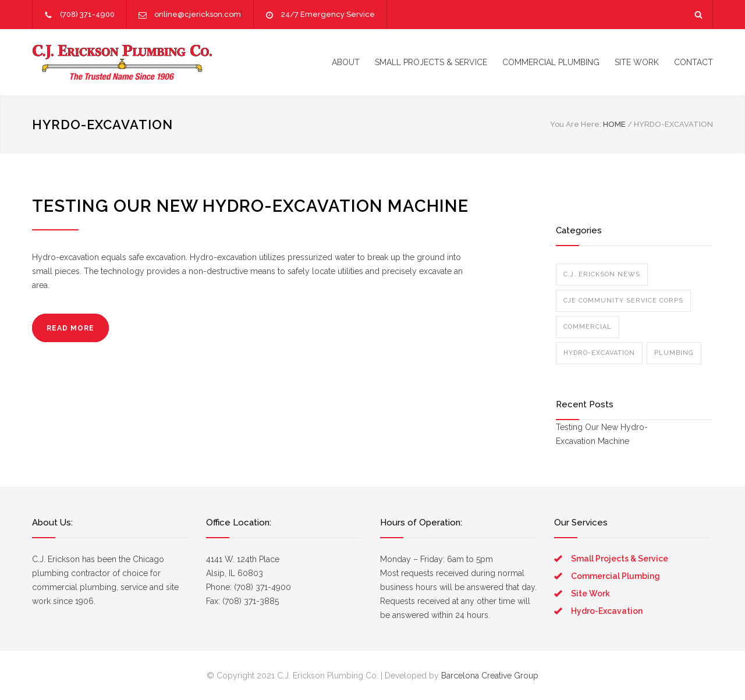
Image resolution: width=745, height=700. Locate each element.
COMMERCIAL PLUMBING (551, 62)
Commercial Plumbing (615, 576)
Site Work (590, 594)
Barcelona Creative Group (490, 676)
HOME (614, 124)
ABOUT (346, 62)
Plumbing (674, 353)
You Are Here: (576, 124)
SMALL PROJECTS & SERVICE (431, 62)
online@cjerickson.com (198, 14)
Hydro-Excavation (599, 353)
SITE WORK (637, 62)
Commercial (588, 327)
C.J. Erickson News (602, 274)
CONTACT (693, 62)
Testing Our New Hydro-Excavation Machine (250, 206)
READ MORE (70, 328)
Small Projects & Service (620, 559)
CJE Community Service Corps (623, 301)
